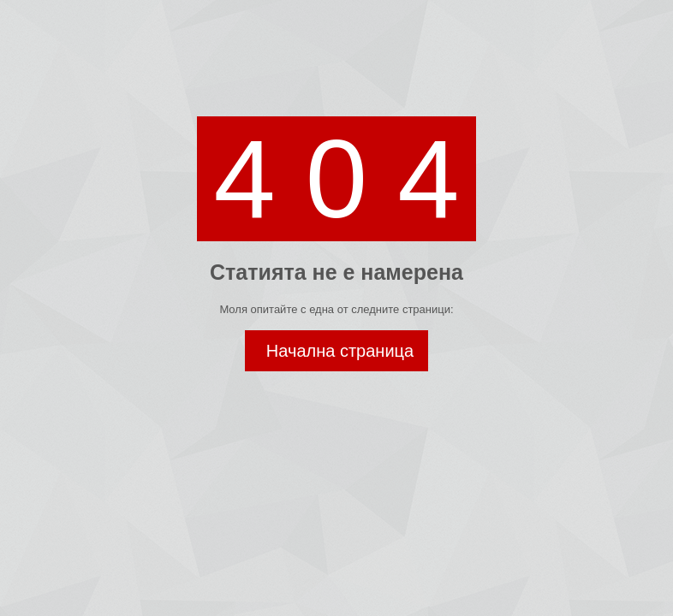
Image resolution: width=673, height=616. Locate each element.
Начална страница (340, 351)
